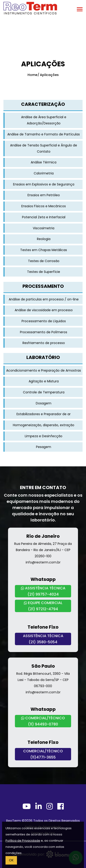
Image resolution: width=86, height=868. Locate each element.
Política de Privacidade (23, 841)
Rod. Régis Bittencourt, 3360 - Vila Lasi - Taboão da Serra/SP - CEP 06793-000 (43, 680)
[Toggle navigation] (80, 10)
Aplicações (49, 75)
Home (32, 75)
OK (11, 860)
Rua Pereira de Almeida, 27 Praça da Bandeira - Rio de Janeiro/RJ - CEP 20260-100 (43, 550)
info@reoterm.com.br (43, 562)
